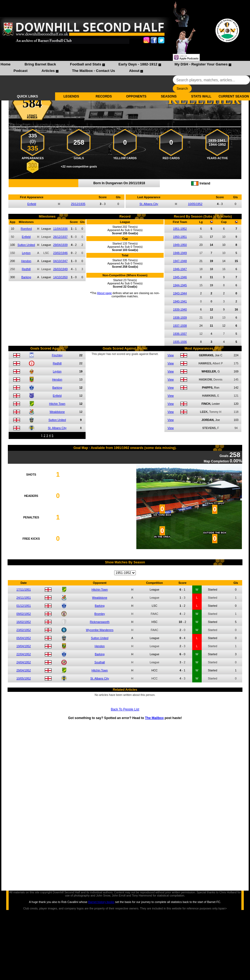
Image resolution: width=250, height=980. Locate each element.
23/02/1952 (24, 630)
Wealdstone (57, 412)
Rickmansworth (100, 622)
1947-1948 (180, 261)
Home (6, 64)
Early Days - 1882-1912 (138, 64)
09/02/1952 (24, 614)
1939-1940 (180, 309)
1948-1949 (180, 253)
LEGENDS (71, 96)
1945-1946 (180, 277)
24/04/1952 (24, 662)
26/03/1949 (60, 269)
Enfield (32, 204)
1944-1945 (180, 285)
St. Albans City (149, 204)
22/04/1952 (24, 654)
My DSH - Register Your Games (201, 64)
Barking (26, 277)
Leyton (26, 253)
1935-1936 (180, 342)
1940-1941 (180, 301)
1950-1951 (180, 237)
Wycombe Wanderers (100, 630)
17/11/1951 (24, 590)
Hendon (26, 261)
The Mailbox (154, 718)
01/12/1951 (24, 606)
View (171, 355)
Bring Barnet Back (40, 64)
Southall (100, 662)
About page (104, 293)
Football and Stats (86, 64)
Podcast (21, 71)
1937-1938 (180, 326)
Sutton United (26, 245)
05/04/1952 (24, 638)
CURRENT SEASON (234, 96)
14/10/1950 (60, 277)
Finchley (57, 355)
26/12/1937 (60, 237)
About (134, 71)
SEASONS (169, 96)
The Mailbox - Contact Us (94, 71)
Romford (26, 229)
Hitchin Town (57, 404)
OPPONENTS (136, 96)
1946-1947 (180, 269)
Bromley (100, 614)
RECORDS (104, 96)
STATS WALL (201, 96)
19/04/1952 (24, 646)
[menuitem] (6, 65)
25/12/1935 (78, 204)
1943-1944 (180, 293)
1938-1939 (180, 318)
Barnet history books (101, 902)
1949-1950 (180, 245)
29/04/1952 (24, 670)
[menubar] (125, 68)
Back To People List (125, 709)
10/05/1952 (195, 204)
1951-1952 (180, 229)
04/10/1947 (60, 261)
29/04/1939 (60, 245)
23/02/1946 (60, 253)
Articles (48, 71)
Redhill (26, 269)
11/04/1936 (60, 229)
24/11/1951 (24, 598)
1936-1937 (180, 334)
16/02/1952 (24, 622)
